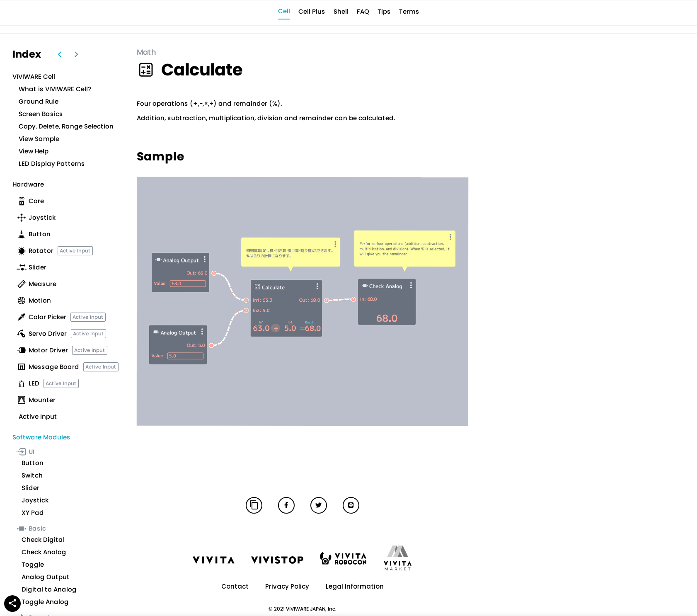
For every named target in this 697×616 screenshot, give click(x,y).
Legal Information (355, 586)
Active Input (75, 251)
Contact (235, 586)
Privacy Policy (287, 586)
